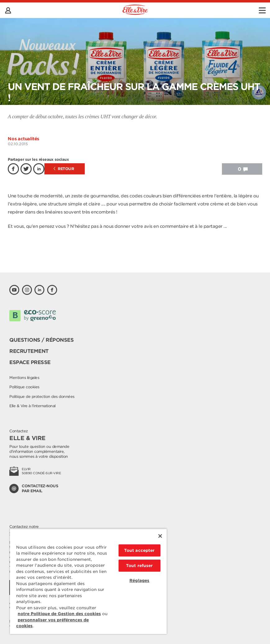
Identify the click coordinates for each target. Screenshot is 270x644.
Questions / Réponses (41, 340)
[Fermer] (160, 536)
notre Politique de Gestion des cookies (59, 614)
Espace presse (30, 362)
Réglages (139, 581)
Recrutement (29, 351)
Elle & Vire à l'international (32, 406)
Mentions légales (24, 378)
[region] (88, 581)
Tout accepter (139, 550)
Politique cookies (24, 387)
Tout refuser (139, 566)
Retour (64, 169)
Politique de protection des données (42, 396)
